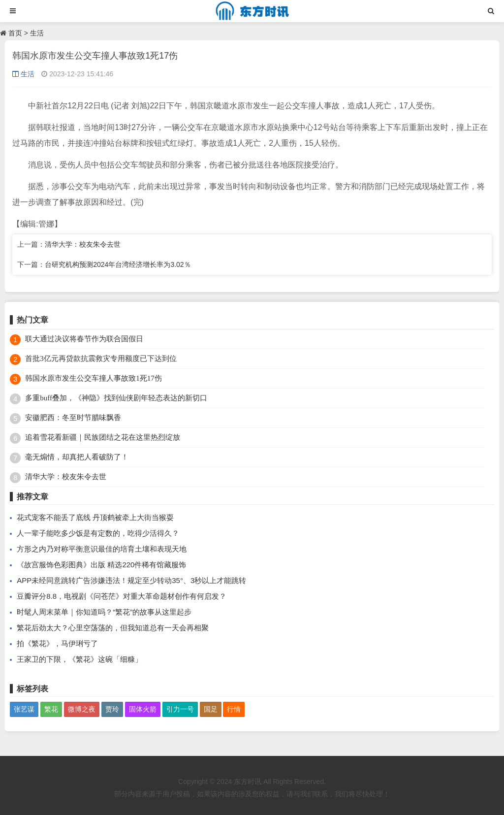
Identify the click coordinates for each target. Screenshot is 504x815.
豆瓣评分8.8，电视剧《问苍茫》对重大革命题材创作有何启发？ (122, 596)
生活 (37, 33)
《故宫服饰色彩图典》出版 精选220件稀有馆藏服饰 (101, 565)
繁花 (51, 709)
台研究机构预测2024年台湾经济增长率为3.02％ (118, 264)
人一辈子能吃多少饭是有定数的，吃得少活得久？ (98, 533)
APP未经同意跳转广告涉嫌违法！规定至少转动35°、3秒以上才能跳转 (131, 580)
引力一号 (180, 709)
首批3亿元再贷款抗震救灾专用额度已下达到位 (101, 359)
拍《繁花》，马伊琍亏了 (57, 643)
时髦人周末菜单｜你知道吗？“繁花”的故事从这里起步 (104, 612)
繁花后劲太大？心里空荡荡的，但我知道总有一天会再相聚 (113, 628)
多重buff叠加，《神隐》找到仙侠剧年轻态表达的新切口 (116, 398)
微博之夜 (82, 709)
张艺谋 (24, 709)
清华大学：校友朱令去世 (83, 244)
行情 (234, 709)
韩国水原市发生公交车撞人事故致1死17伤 (94, 378)
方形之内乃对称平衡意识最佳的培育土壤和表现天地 (102, 549)
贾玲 (112, 709)
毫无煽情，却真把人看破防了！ (77, 457)
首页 (15, 33)
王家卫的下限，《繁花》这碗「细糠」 (79, 659)
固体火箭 (143, 709)
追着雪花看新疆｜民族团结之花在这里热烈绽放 (103, 437)
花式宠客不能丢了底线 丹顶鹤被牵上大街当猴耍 (95, 517)
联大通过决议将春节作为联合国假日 (84, 339)
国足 (211, 709)
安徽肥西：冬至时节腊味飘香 (73, 418)
